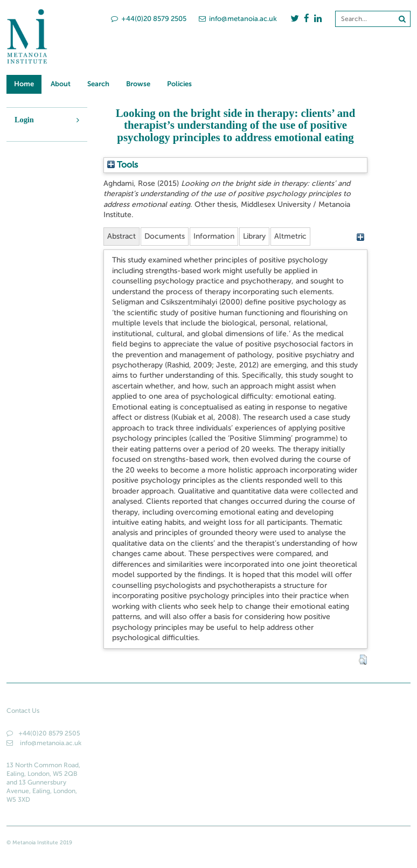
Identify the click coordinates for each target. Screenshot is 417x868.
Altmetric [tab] (290, 236)
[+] (361, 237)
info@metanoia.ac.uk (238, 19)
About (61, 84)
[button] (363, 660)
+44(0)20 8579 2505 (149, 19)
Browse (138, 84)
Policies (179, 84)
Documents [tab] (165, 236)
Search (98, 84)
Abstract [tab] (121, 236)
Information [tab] (214, 236)
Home (24, 84)
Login (24, 120)
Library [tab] (254, 236)
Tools (123, 165)
